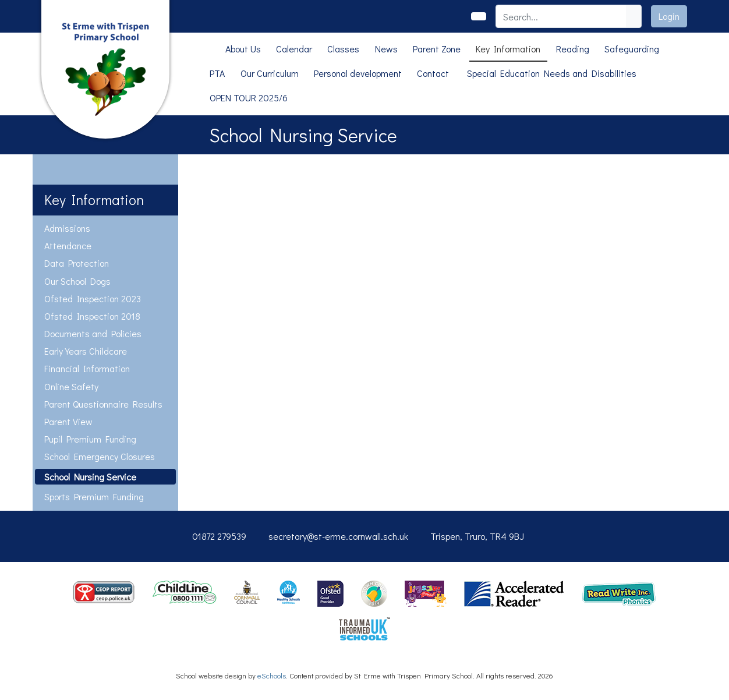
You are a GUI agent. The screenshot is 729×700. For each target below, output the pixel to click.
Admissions (67, 228)
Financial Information (87, 368)
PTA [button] (217, 73)
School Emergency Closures (100, 456)
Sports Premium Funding (94, 496)
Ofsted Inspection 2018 (92, 316)
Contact (433, 73)
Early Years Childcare (86, 351)
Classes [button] (343, 49)
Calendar (294, 49)
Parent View (68, 421)
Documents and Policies (93, 333)
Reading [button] (573, 49)
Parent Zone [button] (437, 49)
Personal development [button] (358, 73)
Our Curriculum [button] (270, 73)
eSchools (272, 676)
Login (669, 16)
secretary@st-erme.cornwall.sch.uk (338, 536)
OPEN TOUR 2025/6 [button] (249, 98)
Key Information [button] (508, 49)
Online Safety (71, 386)
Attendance (68, 245)
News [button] (386, 49)
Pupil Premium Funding (90, 439)
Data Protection (77, 263)
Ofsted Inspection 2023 (93, 298)
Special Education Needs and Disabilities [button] (552, 73)
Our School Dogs (77, 281)
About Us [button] (243, 49)
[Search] (561, 16)
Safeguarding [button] (632, 49)
